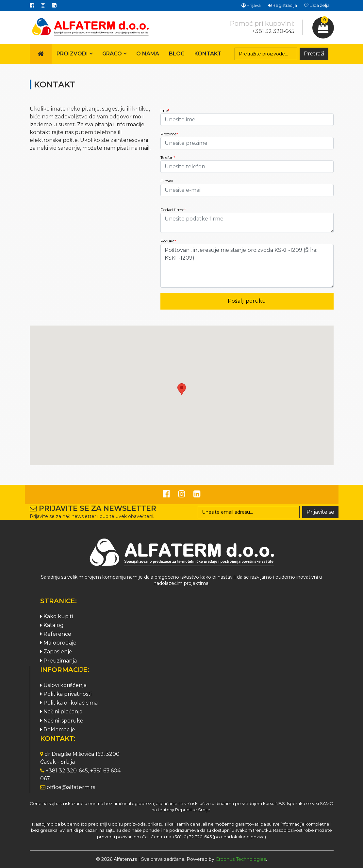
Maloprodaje (58, 643)
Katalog (52, 625)
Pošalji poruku (247, 301)
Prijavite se (320, 512)
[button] (182, 389)
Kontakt (208, 54)
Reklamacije (58, 730)
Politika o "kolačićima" (70, 703)
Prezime (169, 134)
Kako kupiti (57, 616)
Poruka (168, 241)
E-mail (167, 181)
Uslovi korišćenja (63, 685)
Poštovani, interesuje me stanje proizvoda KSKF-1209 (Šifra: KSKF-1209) (247, 266)
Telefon (168, 157)
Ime (165, 110)
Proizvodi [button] (74, 54)
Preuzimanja (58, 661)
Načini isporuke (62, 721)
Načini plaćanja (61, 712)
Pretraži (314, 54)
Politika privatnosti (66, 694)
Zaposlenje (56, 652)
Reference (56, 634)
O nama (148, 54)
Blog (177, 54)
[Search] (266, 54)
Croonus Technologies (241, 859)
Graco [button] (114, 54)
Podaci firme (173, 210)
